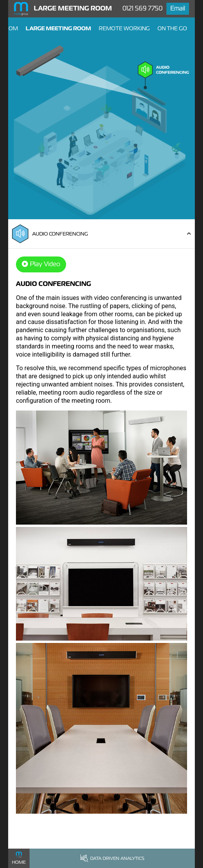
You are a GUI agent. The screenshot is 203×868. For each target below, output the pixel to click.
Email (178, 8)
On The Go (172, 28)
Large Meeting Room (58, 28)
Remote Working (124, 28)
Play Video (41, 264)
